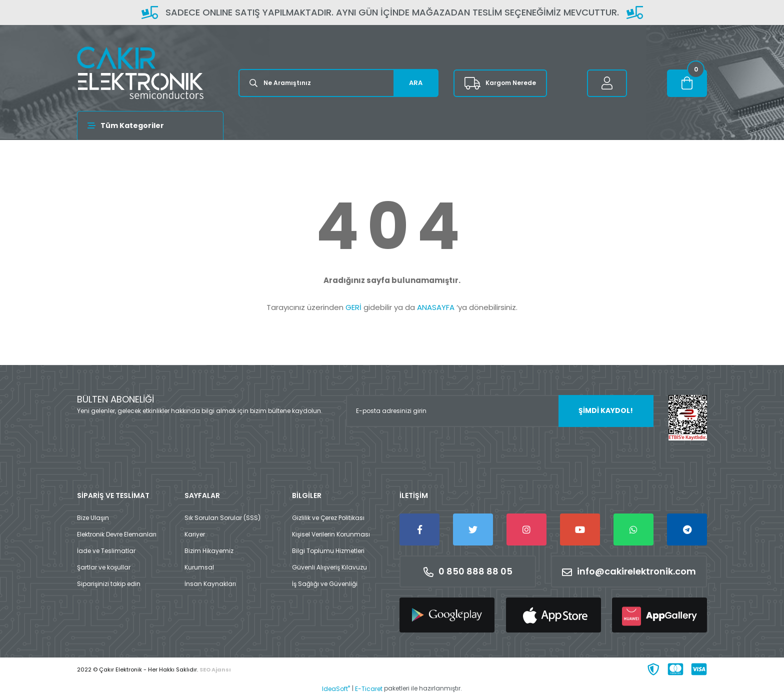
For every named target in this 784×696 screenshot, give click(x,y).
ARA (416, 83)
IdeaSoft (336, 689)
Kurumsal (199, 567)
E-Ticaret (369, 689)
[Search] (338, 83)
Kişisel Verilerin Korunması (331, 534)
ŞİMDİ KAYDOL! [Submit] (606, 410)
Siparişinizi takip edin (109, 584)
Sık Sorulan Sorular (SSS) (222, 518)
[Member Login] (607, 83)
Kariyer (195, 534)
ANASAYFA (436, 307)
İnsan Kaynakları (210, 584)
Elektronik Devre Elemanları (117, 534)
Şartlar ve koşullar (104, 567)
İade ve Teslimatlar (106, 551)
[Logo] (140, 73)
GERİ (353, 307)
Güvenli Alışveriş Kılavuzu (329, 567)
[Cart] (687, 83)
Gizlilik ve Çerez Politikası (328, 518)
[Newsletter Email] (500, 411)
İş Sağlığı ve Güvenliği (325, 584)
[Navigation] (150, 125)
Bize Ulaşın (93, 518)
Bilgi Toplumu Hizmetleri (328, 551)
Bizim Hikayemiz (209, 551)
